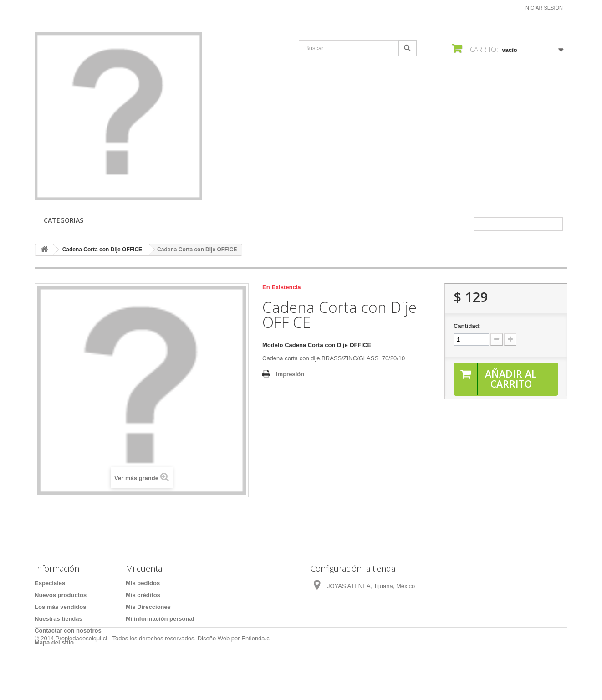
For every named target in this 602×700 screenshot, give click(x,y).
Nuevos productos (61, 595)
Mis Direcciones (148, 607)
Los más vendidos (60, 607)
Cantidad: (467, 326)
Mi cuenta (144, 568)
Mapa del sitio (54, 642)
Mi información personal (160, 619)
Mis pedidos (143, 583)
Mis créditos (143, 595)
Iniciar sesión (543, 8)
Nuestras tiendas (59, 619)
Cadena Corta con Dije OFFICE (102, 250)
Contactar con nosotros (68, 631)
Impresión (290, 374)
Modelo (273, 345)
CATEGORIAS (64, 220)
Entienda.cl (256, 675)
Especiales (50, 583)
